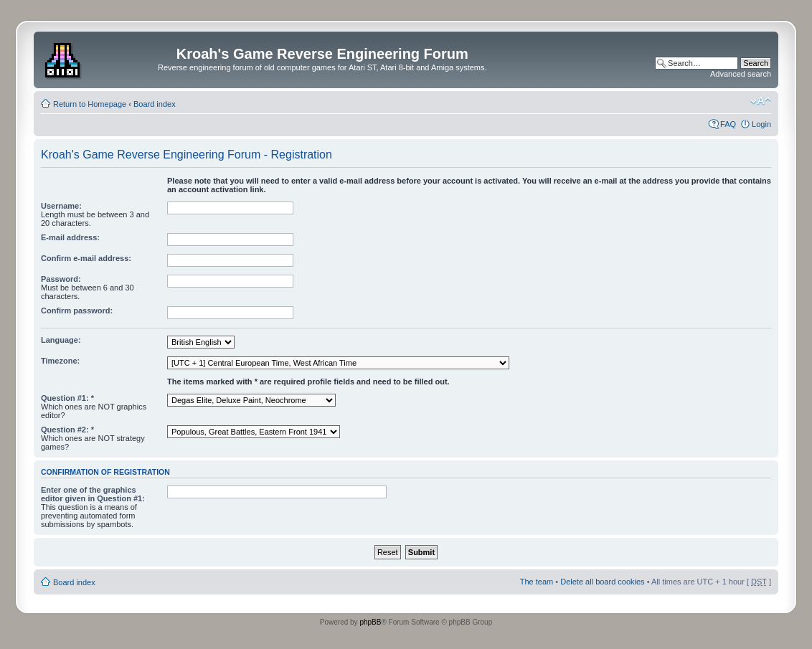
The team (537, 582)
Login (761, 124)
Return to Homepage (90, 104)
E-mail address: (70, 237)
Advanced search (741, 74)
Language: (61, 340)
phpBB (370, 622)
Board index (155, 104)
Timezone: (60, 361)
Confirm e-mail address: (86, 258)
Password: (61, 279)
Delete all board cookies (602, 582)
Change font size (761, 101)
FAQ (728, 124)
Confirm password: (77, 311)
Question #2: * (67, 430)
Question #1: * (67, 398)
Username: (61, 206)
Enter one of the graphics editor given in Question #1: (93, 494)
